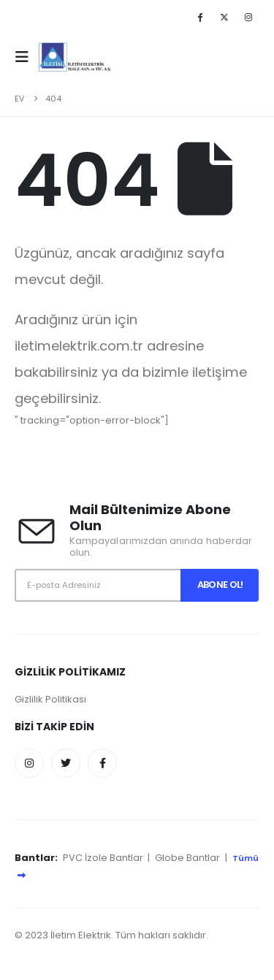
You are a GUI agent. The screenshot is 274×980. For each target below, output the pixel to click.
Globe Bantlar (187, 858)
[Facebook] (199, 17)
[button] (26, 57)
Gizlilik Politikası (50, 699)
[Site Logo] (75, 57)
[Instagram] (248, 17)
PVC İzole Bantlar (103, 858)
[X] (224, 17)
